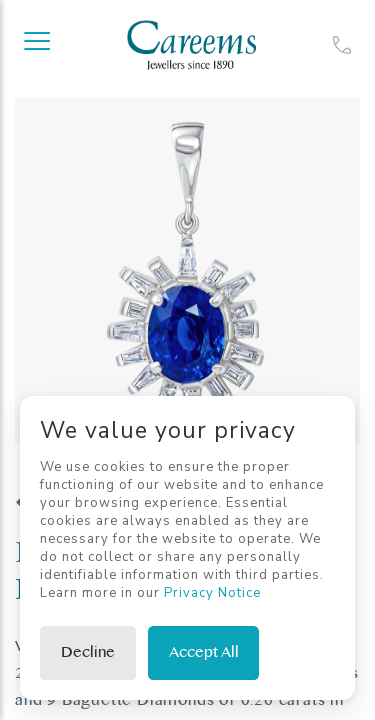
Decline (88, 652)
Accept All (204, 652)
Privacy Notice (212, 593)
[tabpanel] (187, 270)
